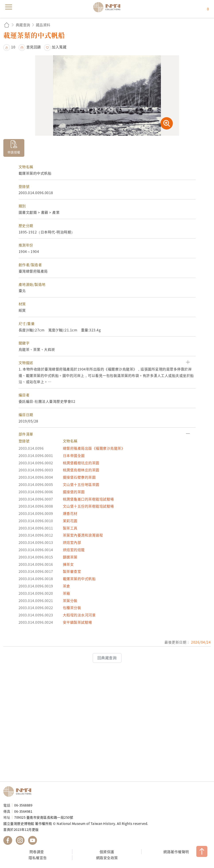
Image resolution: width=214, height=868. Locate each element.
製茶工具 (70, 528)
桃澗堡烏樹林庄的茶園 (81, 470)
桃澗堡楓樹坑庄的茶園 (81, 463)
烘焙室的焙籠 (74, 550)
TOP (202, 851)
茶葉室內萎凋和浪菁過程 (83, 535)
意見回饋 (34, 47)
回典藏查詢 (107, 658)
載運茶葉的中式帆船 (79, 579)
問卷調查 (37, 852)
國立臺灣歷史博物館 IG (20, 840)
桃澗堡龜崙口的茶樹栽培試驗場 (88, 499)
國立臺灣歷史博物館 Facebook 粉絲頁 (8, 840)
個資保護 (107, 852)
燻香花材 (70, 513)
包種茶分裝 (72, 608)
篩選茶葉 (70, 557)
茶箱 (67, 593)
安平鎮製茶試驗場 (77, 622)
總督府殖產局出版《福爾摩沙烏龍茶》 (94, 448)
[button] (107, 363)
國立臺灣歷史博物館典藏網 (108, 7)
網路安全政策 (107, 858)
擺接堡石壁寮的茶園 (79, 477)
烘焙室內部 (72, 542)
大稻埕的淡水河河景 (79, 615)
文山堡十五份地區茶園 (81, 484)
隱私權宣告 (38, 858)
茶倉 (67, 586)
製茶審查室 (72, 571)
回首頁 (7, 25)
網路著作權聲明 (176, 852)
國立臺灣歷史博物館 (19, 792)
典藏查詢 (23, 25)
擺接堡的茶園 (74, 492)
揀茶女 (68, 564)
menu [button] (9, 7)
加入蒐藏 (59, 47)
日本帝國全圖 (74, 455)
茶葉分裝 (70, 600)
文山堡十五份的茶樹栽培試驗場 (88, 506)
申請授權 (14, 152)
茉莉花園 (70, 521)
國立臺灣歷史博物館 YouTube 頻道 (33, 840)
